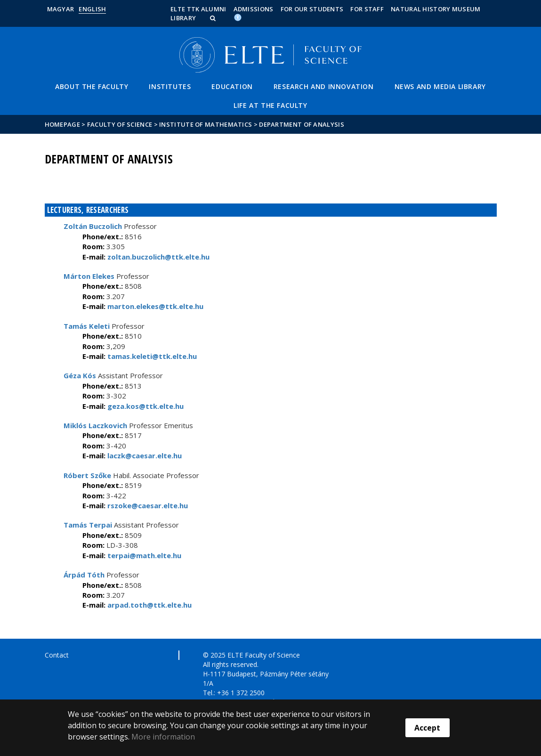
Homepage (63, 124)
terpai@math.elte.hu (143, 555)
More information (163, 737)
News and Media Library (440, 86)
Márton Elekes (89, 276)
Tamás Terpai (88, 525)
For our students (312, 9)
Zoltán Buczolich (93, 226)
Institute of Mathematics (206, 124)
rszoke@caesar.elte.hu (147, 505)
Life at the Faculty (270, 105)
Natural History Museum (436, 9)
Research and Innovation (324, 86)
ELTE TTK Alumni (198, 9)
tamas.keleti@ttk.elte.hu (151, 356)
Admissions (254, 9)
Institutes (170, 86)
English (92, 9)
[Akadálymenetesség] (238, 17)
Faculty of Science (120, 124)
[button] (214, 18)
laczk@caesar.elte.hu (144, 455)
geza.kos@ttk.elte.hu (145, 406)
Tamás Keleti (87, 326)
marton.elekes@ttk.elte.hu (154, 306)
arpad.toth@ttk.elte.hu (149, 605)
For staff (367, 9)
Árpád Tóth (84, 575)
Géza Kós (80, 375)
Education (232, 86)
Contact (57, 655)
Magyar (61, 9)
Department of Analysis (302, 124)
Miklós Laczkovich (95, 425)
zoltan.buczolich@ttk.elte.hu (157, 257)
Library (183, 18)
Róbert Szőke (87, 475)
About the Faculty (92, 86)
